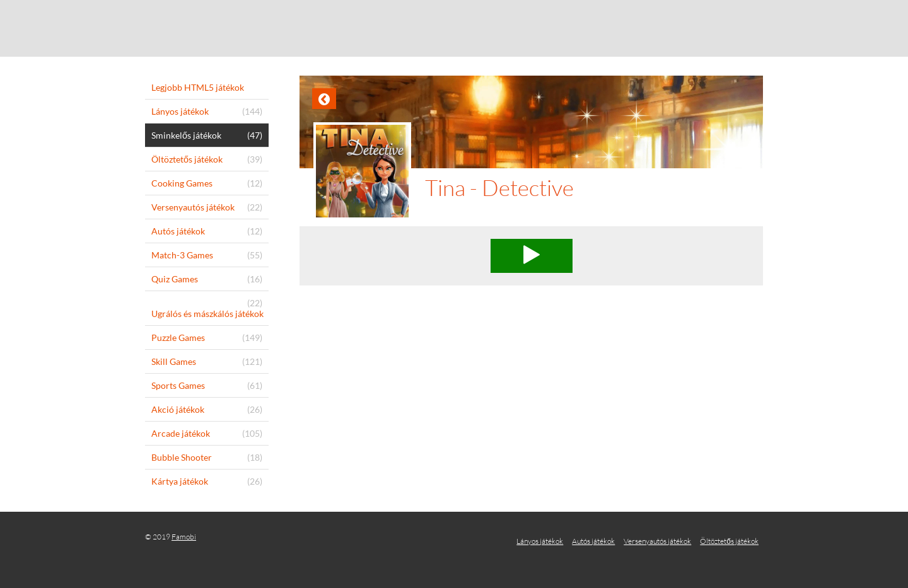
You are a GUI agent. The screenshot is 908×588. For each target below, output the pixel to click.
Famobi (184, 537)
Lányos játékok (540, 541)
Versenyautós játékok (657, 541)
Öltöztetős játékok (729, 541)
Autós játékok (593, 541)
